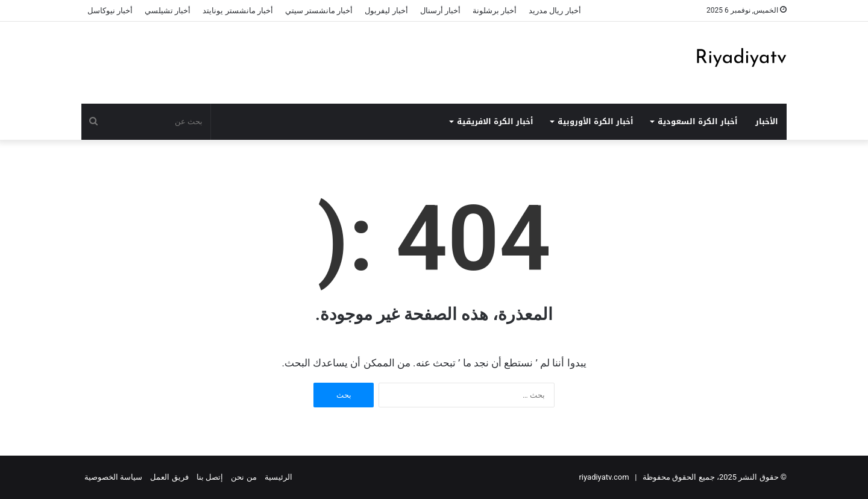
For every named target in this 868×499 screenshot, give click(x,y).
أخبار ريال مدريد (555, 11)
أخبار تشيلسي (168, 11)
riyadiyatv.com (604, 477)
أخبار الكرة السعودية (698, 121)
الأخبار (767, 121)
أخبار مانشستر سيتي (319, 11)
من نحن (244, 477)
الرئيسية (278, 477)
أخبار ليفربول (386, 11)
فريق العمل (169, 477)
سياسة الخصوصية (113, 477)
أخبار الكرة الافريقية (495, 121)
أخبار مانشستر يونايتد (237, 11)
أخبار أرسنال (440, 11)
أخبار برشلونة (495, 11)
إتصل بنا (210, 477)
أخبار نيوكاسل (110, 11)
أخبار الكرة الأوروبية (596, 121)
